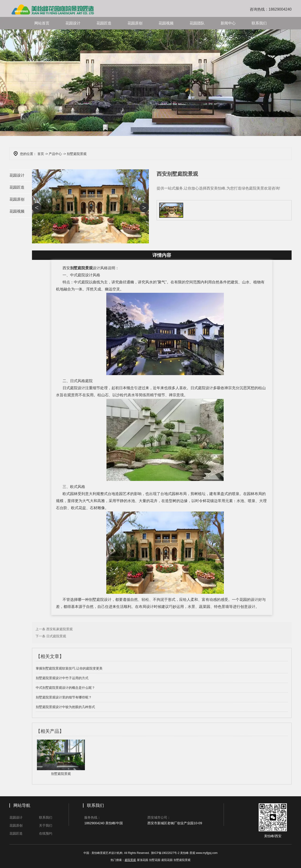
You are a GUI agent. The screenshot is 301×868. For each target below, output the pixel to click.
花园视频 (166, 23)
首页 (41, 154)
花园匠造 (104, 23)
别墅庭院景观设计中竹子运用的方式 (62, 678)
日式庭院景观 (56, 636)
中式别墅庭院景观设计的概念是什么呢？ (65, 688)
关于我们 (46, 825)
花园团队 (197, 23)
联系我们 (259, 23)
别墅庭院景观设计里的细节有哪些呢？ (64, 697)
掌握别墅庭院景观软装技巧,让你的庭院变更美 (69, 668)
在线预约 (46, 833)
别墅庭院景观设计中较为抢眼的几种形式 (65, 707)
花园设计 (73, 23)
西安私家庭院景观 (59, 629)
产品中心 (55, 154)
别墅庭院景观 (81, 268)
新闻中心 (228, 23)
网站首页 (42, 23)
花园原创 (135, 23)
